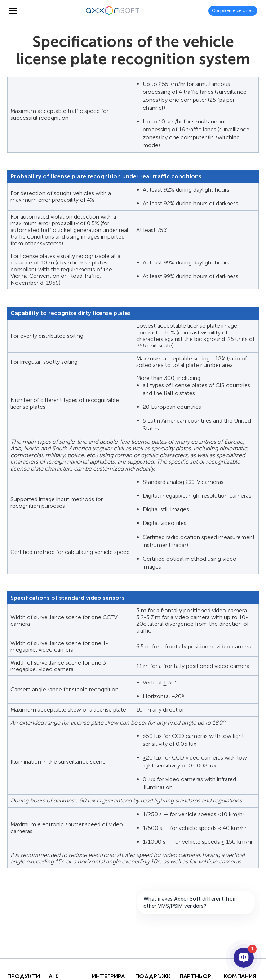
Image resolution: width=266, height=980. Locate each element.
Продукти (24, 976)
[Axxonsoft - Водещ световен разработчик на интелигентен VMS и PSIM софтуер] (113, 11)
